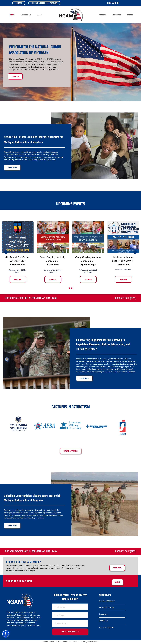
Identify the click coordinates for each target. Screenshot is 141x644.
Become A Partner (106, 608)
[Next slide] (135, 252)
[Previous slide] (6, 252)
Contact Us (113, 3)
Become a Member (107, 601)
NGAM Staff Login (106, 627)
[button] (6, 634)
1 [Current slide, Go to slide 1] (69, 288)
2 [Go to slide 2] (72, 288)
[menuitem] (12, 15)
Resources (103, 614)
